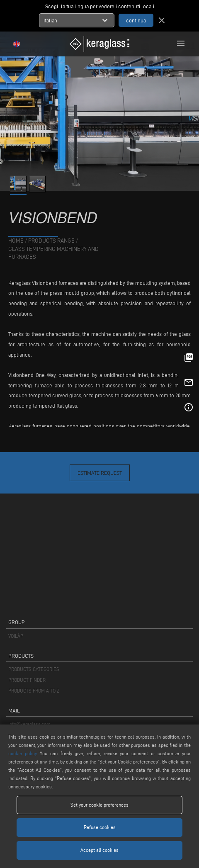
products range (51, 241)
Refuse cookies (100, 827)
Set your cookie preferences (99, 805)
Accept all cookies (99, 850)
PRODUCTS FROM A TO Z (34, 691)
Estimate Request (100, 473)
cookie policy (22, 753)
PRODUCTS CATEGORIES (34, 669)
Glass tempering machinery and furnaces (53, 253)
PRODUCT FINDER (27, 680)
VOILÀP (16, 636)
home (16, 241)
